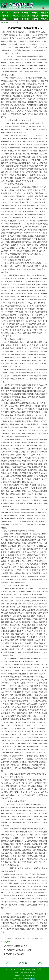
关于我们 (15, 13)
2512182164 (19, 972)
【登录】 (5, 19)
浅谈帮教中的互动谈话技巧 (15, 954)
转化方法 (15, 16)
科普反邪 (45, 16)
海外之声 (35, 16)
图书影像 (25, 19)
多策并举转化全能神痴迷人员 (15, 946)
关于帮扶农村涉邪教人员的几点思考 (18, 950)
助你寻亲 (5, 16)
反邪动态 (25, 13)
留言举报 (35, 19)
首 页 (5, 13)
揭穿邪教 (35, 13)
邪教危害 (45, 13)
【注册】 (15, 19)
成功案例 (25, 16)
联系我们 (45, 19)
